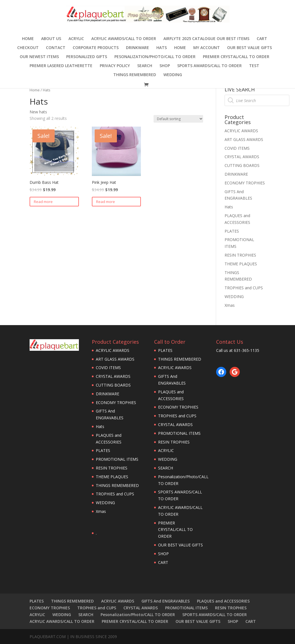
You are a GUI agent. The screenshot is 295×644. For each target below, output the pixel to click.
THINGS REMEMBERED (135, 75)
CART (262, 39)
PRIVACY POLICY (115, 66)
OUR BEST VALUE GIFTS (249, 48)
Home (28, 39)
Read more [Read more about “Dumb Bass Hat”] (43, 202)
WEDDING (173, 75)
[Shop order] (178, 119)
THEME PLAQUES (241, 264)
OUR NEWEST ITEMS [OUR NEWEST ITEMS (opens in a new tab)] (39, 57)
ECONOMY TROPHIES (245, 183)
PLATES (232, 231)
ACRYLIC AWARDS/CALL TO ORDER (124, 39)
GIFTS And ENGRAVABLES (166, 601)
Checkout (28, 48)
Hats (162, 48)
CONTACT (56, 48)
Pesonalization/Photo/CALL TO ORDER (155, 57)
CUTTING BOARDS (242, 165)
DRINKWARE (236, 174)
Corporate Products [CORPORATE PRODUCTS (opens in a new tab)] (96, 48)
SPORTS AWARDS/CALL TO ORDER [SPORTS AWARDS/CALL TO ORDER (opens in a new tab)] (209, 66)
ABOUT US (51, 39)
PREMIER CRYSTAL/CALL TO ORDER (236, 57)
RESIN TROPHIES (240, 255)
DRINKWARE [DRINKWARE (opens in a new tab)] (137, 48)
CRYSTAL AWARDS (242, 157)
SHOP (165, 66)
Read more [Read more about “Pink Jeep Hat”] (106, 202)
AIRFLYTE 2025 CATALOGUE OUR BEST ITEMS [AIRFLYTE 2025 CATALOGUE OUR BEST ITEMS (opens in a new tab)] (206, 39)
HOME (180, 48)
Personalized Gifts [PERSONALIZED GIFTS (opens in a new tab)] (87, 57)
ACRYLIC (76, 39)
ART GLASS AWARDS (244, 139)
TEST (254, 66)
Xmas (230, 305)
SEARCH (145, 66)
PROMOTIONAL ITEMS (117, 459)
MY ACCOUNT (207, 48)
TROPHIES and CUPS (244, 288)
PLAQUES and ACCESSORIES (223, 601)
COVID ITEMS (237, 148)
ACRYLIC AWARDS (241, 131)
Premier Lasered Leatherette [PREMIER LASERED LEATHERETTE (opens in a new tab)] (61, 66)
